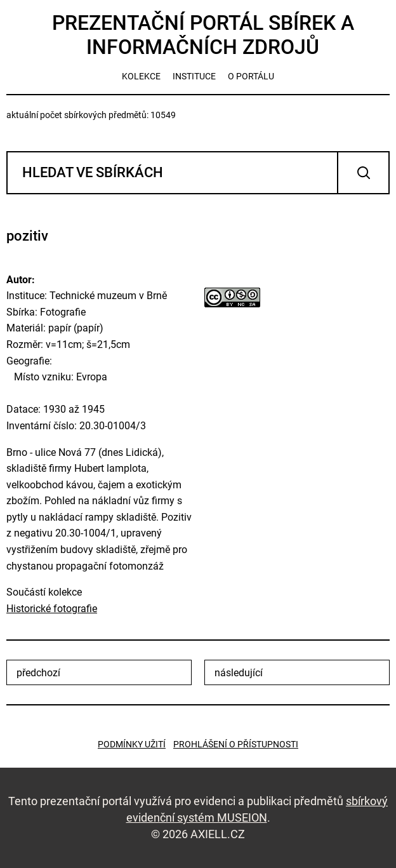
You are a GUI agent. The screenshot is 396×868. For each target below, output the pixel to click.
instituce (194, 76)
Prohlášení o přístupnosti (236, 744)
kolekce (141, 76)
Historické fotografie (52, 609)
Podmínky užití (132, 744)
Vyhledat (363, 173)
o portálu (251, 76)
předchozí (38, 673)
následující (239, 673)
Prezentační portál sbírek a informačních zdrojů (203, 35)
